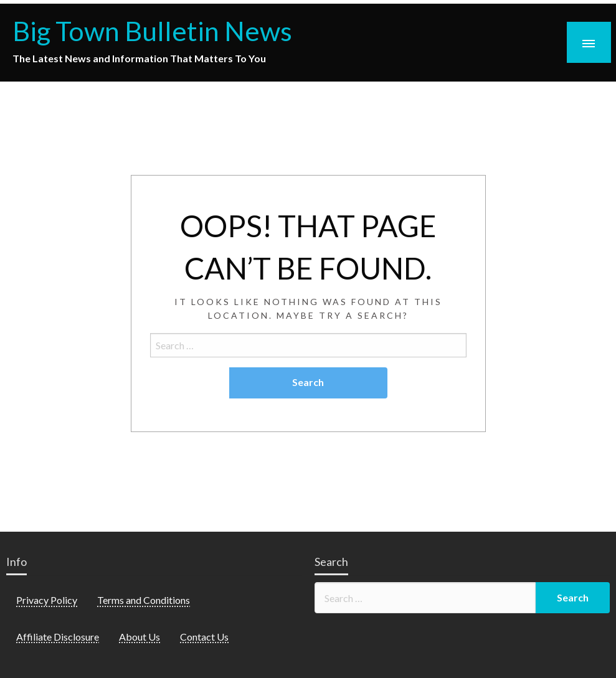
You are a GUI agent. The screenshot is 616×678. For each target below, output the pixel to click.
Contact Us (204, 637)
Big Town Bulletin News (152, 31)
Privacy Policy (47, 600)
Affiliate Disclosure (58, 637)
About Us (140, 637)
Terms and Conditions (144, 600)
